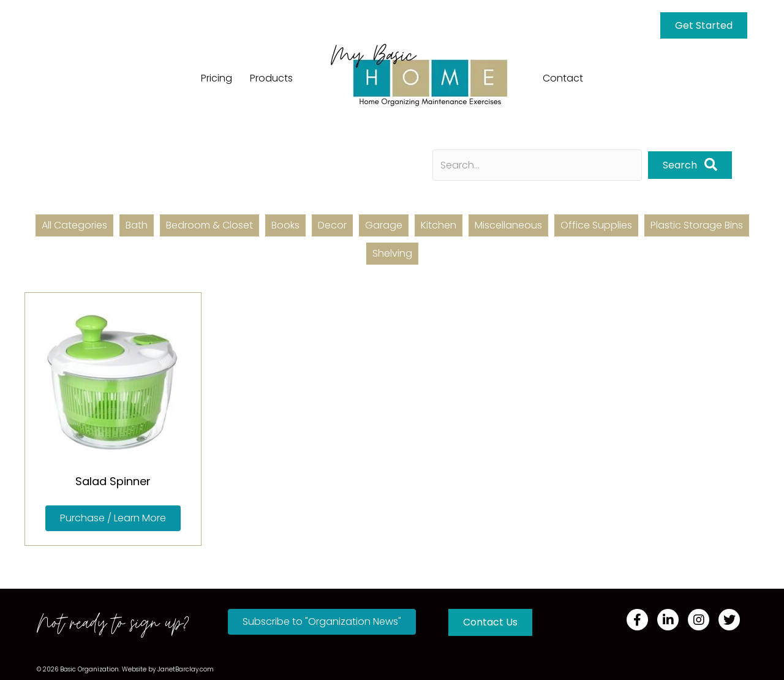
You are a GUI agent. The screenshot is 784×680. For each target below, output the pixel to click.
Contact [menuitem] (563, 78)
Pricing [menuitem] (217, 78)
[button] (690, 165)
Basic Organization (89, 669)
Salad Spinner (113, 481)
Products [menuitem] (271, 78)
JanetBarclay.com (186, 669)
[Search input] (537, 165)
